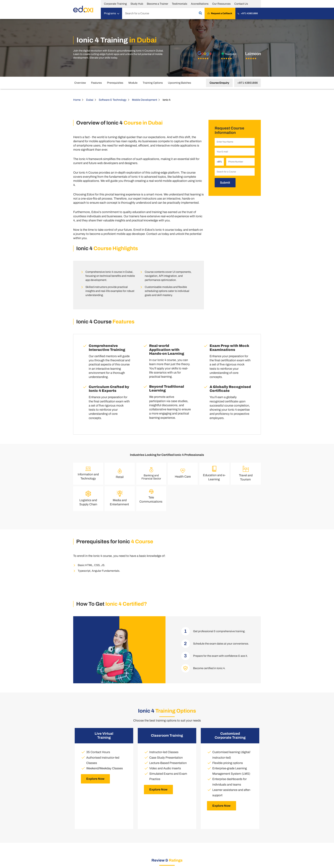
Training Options (153, 83)
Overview (80, 83)
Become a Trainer (158, 4)
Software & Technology (113, 100)
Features (96, 83)
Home (77, 100)
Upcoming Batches (179, 83)
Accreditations (200, 4)
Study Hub (137, 4)
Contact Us (241, 4)
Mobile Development (145, 100)
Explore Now (95, 779)
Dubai (90, 100)
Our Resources (221, 4)
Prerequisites (115, 83)
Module (133, 83)
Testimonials (179, 4)
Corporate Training (115, 4)
